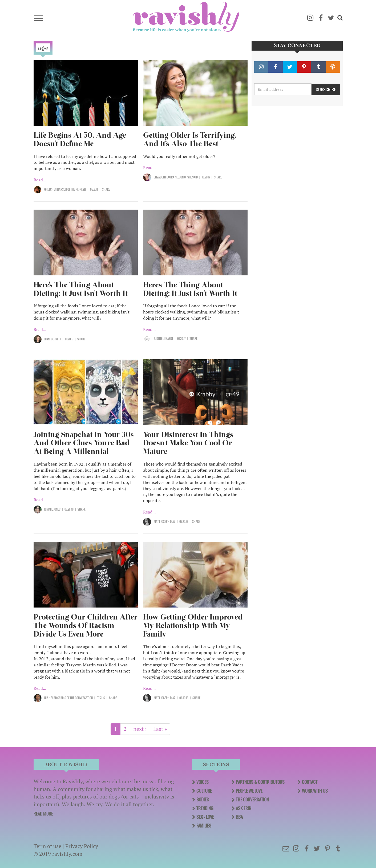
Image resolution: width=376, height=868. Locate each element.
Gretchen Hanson (56, 189)
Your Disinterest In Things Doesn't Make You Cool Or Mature (188, 443)
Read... (40, 180)
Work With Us (315, 791)
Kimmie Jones (52, 509)
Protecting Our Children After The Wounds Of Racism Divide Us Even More (86, 625)
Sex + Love (205, 817)
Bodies (203, 800)
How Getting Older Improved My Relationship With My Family (193, 625)
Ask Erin (244, 808)
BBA (239, 817)
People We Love (249, 791)
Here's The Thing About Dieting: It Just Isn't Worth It (81, 289)
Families (204, 826)
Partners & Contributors (260, 782)
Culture (204, 791)
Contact (310, 782)
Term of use (47, 846)
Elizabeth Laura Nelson (169, 177)
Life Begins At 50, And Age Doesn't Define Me (80, 139)
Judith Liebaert (163, 339)
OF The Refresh (76, 189)
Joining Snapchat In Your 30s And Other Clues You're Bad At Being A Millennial (84, 443)
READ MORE (43, 814)
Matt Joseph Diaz (165, 521)
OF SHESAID (191, 177)
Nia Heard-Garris (55, 698)
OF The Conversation (79, 698)
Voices (203, 782)
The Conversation (252, 800)
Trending (205, 808)
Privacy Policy (82, 846)
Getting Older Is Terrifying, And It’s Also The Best (190, 139)
